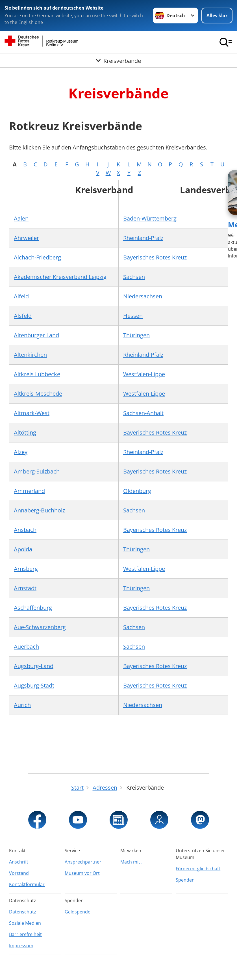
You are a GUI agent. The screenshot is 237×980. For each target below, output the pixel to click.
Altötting (25, 432)
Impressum (21, 946)
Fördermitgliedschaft (198, 869)
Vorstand (19, 873)
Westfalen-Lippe (144, 374)
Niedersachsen (143, 296)
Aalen (21, 218)
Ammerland (29, 491)
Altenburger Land (36, 335)
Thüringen (136, 335)
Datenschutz (23, 912)
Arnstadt (25, 588)
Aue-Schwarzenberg (40, 627)
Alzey (21, 452)
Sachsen (134, 277)
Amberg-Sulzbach (37, 471)
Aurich (22, 705)
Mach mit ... (132, 862)
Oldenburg (137, 491)
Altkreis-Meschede (38, 394)
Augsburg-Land (34, 666)
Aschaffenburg (33, 608)
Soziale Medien (25, 923)
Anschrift (19, 862)
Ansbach (25, 530)
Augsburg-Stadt (34, 685)
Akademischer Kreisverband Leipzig (60, 277)
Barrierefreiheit (25, 934)
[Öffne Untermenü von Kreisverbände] (118, 61)
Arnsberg (26, 569)
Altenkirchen (30, 355)
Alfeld (21, 296)
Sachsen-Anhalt (143, 413)
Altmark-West (32, 413)
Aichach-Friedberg (37, 257)
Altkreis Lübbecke (37, 374)
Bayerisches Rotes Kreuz (155, 257)
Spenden (185, 880)
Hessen (133, 316)
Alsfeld (23, 316)
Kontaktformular (27, 884)
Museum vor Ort (82, 873)
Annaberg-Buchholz (39, 510)
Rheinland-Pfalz (143, 238)
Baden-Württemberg (150, 218)
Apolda (23, 549)
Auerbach (26, 647)
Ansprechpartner (83, 862)
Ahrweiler (26, 238)
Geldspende (78, 912)
